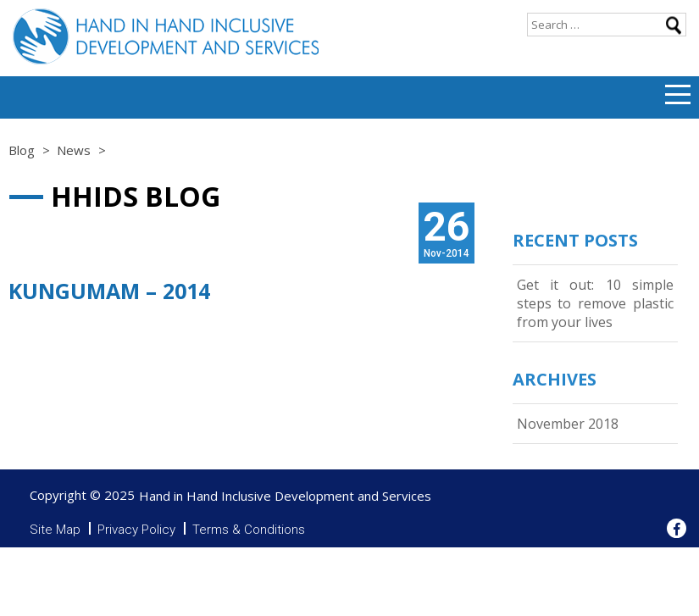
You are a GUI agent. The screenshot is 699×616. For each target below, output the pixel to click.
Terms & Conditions (249, 530)
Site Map (55, 530)
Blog (22, 150)
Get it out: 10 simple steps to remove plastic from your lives (595, 303)
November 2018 (568, 424)
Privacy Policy (136, 530)
